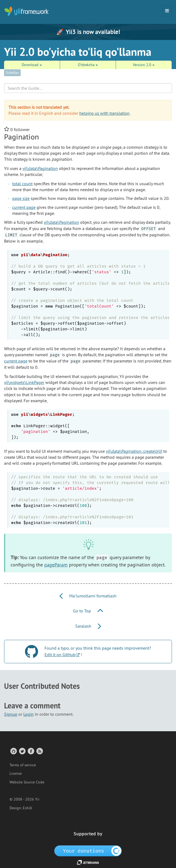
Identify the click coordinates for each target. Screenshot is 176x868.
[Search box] (88, 88)
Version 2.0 (144, 65)
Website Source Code (27, 782)
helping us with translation (104, 113)
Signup (11, 714)
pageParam (56, 565)
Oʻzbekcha (88, 65)
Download (32, 65)
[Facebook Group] (31, 751)
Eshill (27, 808)
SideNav (12, 73)
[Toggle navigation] (167, 11)
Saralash (88, 626)
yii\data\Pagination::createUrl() (134, 451)
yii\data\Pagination (40, 168)
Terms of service (23, 765)
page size (21, 198)
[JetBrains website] (88, 862)
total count (22, 184)
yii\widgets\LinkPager (24, 382)
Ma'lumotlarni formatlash (88, 596)
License (16, 773)
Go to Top (88, 611)
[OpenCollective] (88, 850)
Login (29, 714)
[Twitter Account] (22, 751)
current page (24, 207)
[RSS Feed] (39, 751)
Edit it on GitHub (60, 655)
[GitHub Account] (13, 751)
